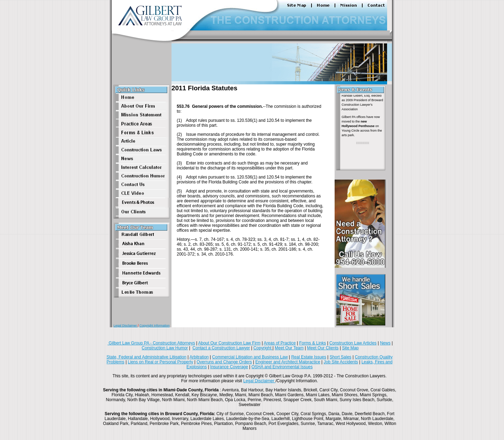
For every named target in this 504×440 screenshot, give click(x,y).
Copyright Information (155, 326)
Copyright (263, 348)
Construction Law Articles (353, 343)
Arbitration (199, 357)
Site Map (350, 348)
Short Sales (341, 357)
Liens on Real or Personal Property (160, 362)
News (385, 343)
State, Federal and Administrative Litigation (146, 357)
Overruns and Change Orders (224, 362)
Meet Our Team (289, 348)
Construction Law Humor (165, 348)
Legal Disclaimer (125, 326)
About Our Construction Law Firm (229, 343)
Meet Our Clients (323, 348)
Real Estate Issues (309, 357)
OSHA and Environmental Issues (282, 367)
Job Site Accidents (341, 362)
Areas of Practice (279, 343)
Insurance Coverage (229, 367)
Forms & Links (313, 343)
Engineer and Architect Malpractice (288, 362)
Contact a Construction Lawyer (221, 348)
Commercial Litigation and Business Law (250, 357)
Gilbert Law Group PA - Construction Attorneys (151, 343)
